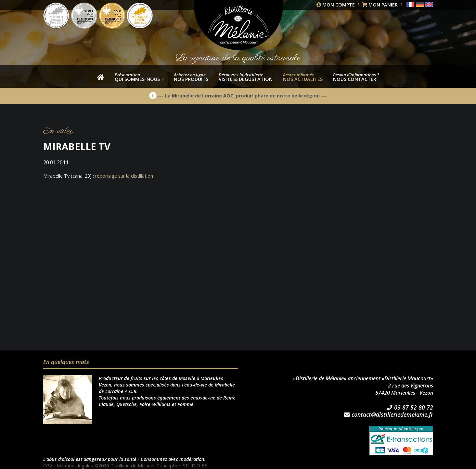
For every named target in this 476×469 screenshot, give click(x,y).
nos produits (191, 77)
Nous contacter (356, 77)
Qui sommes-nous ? (139, 77)
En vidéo (58, 131)
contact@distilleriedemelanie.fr (389, 415)
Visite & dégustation (246, 77)
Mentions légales (75, 466)
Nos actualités (303, 77)
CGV (48, 466)
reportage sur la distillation (124, 176)
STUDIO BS (195, 466)
